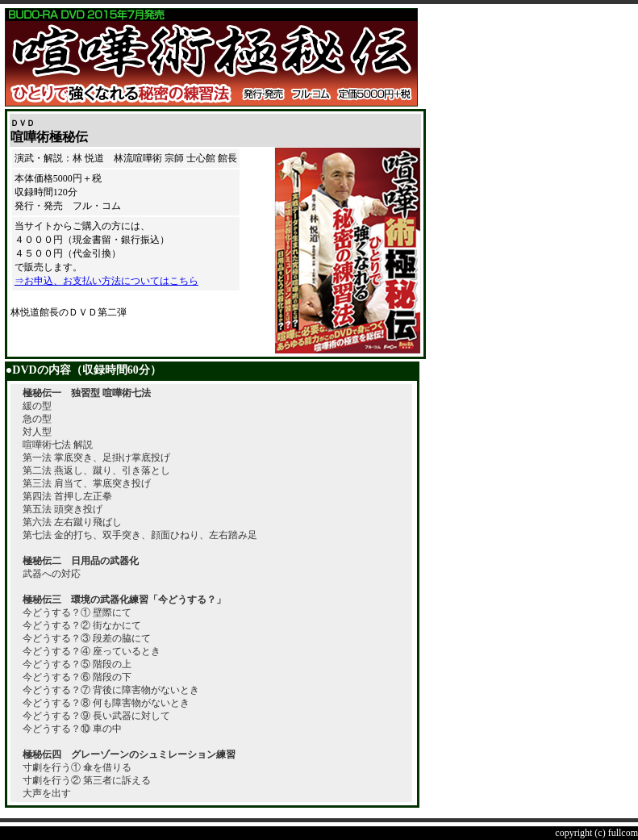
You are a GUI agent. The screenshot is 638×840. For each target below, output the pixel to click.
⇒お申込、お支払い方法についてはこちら (106, 281)
